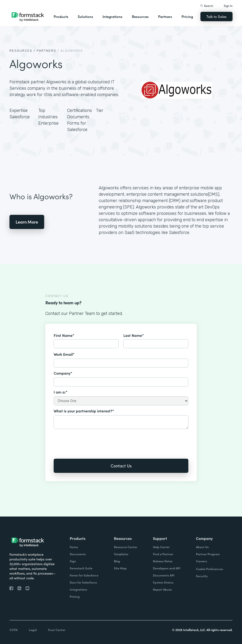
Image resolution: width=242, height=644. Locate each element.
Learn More (27, 222)
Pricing (187, 16)
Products (61, 16)
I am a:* (61, 392)
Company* (63, 373)
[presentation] (90, 441)
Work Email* (64, 354)
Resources (140, 16)
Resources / (22, 51)
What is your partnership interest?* (84, 411)
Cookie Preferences (210, 569)
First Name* (64, 335)
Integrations (112, 16)
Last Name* (134, 335)
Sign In (228, 6)
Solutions (85, 16)
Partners (165, 16)
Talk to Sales (216, 16)
